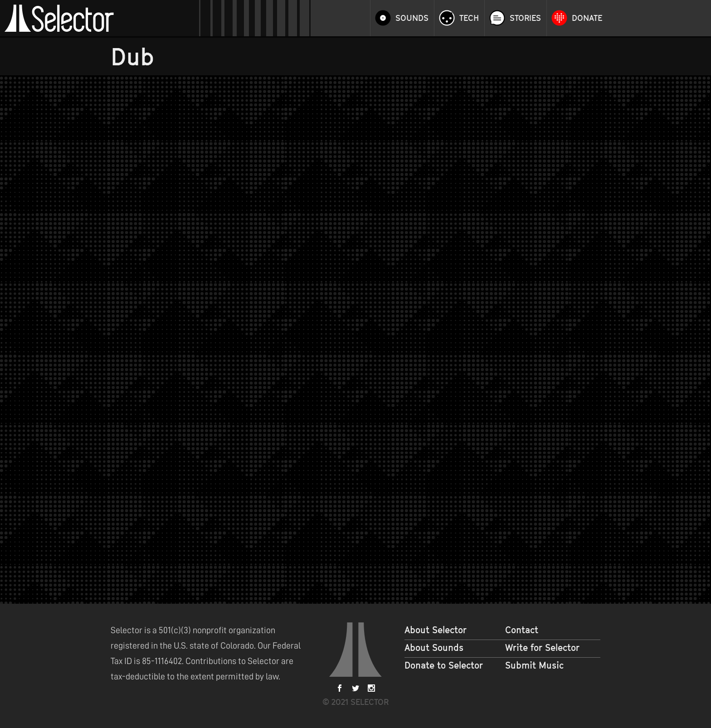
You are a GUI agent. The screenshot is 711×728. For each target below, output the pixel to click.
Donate (587, 18)
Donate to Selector (444, 665)
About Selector (436, 630)
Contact (522, 630)
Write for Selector (542, 648)
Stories (525, 18)
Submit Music (534, 665)
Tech (469, 18)
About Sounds (434, 648)
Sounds (412, 18)
